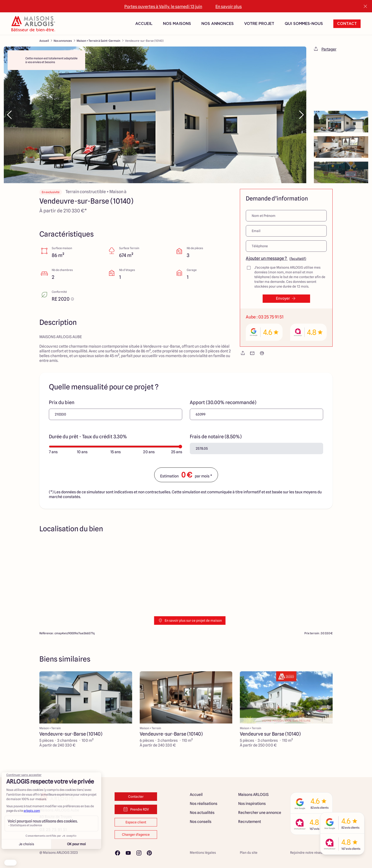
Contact (347, 24)
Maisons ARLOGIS (253, 795)
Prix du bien (62, 402)
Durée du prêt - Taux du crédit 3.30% (88, 437)
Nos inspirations (252, 804)
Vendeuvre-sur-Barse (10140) (144, 41)
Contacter (136, 797)
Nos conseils (201, 822)
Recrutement (250, 822)
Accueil (144, 24)
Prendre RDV (136, 809)
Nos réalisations (204, 804)
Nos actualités (202, 813)
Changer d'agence (136, 835)
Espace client (136, 822)
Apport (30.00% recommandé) (223, 402)
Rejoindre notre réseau (307, 853)
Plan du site (249, 853)
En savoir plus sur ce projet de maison (190, 621)
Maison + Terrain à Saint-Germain (98, 41)
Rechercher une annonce (260, 813)
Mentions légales (203, 853)
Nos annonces (63, 41)
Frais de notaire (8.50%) (216, 437)
